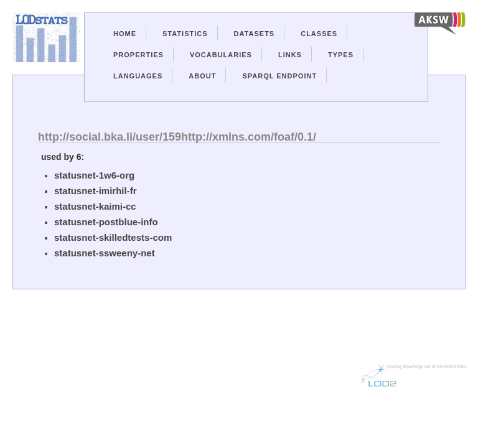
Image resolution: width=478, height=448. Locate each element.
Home (125, 34)
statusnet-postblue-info (106, 222)
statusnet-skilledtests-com (113, 237)
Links (290, 55)
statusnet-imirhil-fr (96, 191)
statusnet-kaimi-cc (95, 206)
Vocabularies (221, 55)
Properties (138, 55)
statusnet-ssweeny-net (105, 253)
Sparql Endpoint (279, 76)
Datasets (255, 34)
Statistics (185, 34)
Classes (319, 34)
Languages (138, 76)
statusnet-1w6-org (94, 175)
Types (341, 55)
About (202, 76)
